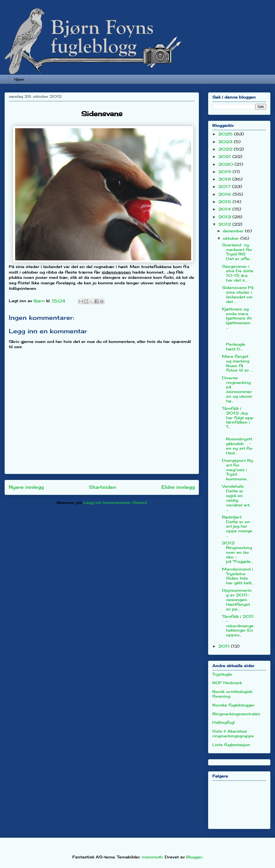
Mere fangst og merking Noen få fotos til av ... (237, 363)
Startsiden (103, 487)
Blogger (194, 857)
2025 (226, 134)
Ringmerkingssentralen (236, 714)
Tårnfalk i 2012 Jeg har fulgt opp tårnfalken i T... (238, 417)
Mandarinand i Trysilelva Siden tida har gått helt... (238, 576)
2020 (226, 164)
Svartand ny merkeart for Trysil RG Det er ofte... (237, 252)
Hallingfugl (223, 722)
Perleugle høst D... (238, 342)
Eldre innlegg (178, 487)
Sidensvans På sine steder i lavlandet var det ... (238, 294)
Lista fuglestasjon (231, 745)
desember (234, 231)
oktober (232, 238)
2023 (226, 142)
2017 (225, 186)
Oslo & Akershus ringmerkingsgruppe (233, 733)
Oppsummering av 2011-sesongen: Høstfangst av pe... (237, 599)
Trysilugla (222, 674)
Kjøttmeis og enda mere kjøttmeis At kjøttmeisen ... (237, 318)
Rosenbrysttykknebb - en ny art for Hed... (237, 444)
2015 (226, 202)
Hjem (19, 79)
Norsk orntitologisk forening (232, 694)
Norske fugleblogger (233, 705)
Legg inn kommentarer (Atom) (115, 502)
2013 (225, 217)
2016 (226, 194)
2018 (225, 179)
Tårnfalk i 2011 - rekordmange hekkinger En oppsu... (238, 626)
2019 (226, 172)
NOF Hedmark (227, 683)
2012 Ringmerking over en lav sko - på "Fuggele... (237, 552)
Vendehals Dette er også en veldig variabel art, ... (236, 498)
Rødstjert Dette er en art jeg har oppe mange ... (237, 526)
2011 (225, 646)
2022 (226, 149)
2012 (225, 224)
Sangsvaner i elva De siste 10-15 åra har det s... (238, 273)
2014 (225, 209)
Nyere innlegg (26, 487)
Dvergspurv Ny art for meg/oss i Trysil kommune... (237, 470)
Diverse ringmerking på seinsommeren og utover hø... (237, 389)
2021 (225, 156)
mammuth (152, 857)
